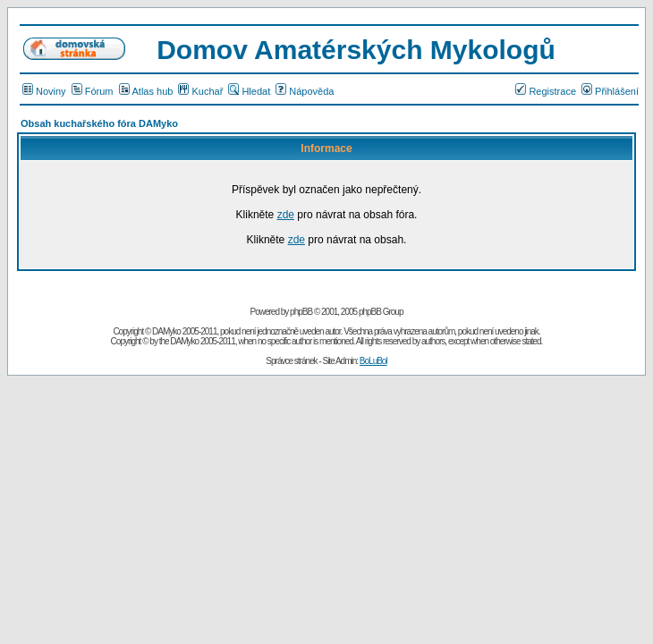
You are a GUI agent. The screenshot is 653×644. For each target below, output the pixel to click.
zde (286, 215)
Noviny (44, 91)
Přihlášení (610, 91)
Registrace (546, 91)
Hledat (249, 91)
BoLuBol (373, 361)
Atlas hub (146, 91)
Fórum (93, 91)
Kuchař (200, 91)
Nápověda (305, 91)
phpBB (301, 312)
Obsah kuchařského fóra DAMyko (99, 123)
